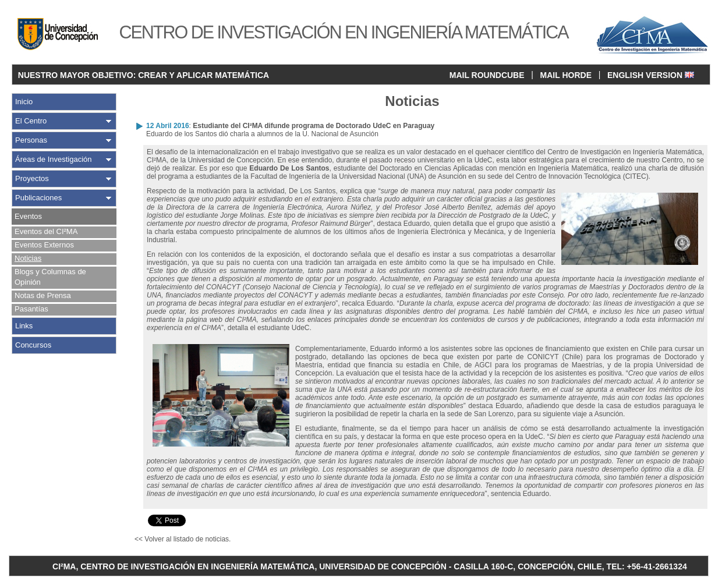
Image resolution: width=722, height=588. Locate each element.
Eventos (28, 216)
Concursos (33, 345)
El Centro (31, 121)
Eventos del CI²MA (46, 231)
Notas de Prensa (43, 295)
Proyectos (32, 178)
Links (24, 326)
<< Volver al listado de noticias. (183, 539)
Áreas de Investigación (54, 159)
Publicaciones (38, 198)
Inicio (24, 102)
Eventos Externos (44, 245)
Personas (31, 140)
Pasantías (31, 309)
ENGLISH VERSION (651, 75)
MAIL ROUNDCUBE (487, 75)
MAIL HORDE (566, 75)
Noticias (28, 258)
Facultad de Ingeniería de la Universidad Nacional (329, 176)
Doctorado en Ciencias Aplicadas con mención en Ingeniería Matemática (493, 168)
